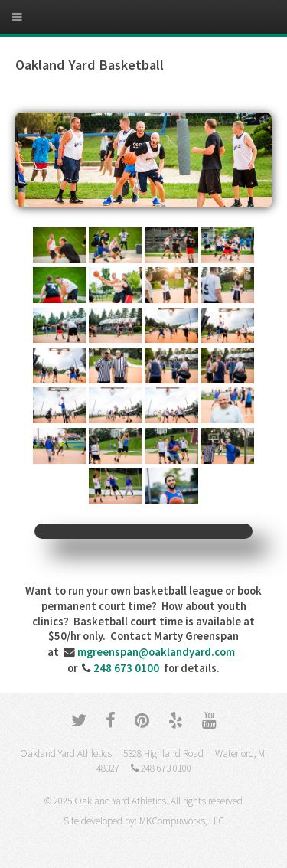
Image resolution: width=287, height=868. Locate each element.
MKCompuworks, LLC (182, 821)
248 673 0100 (126, 668)
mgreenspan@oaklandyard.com (156, 652)
